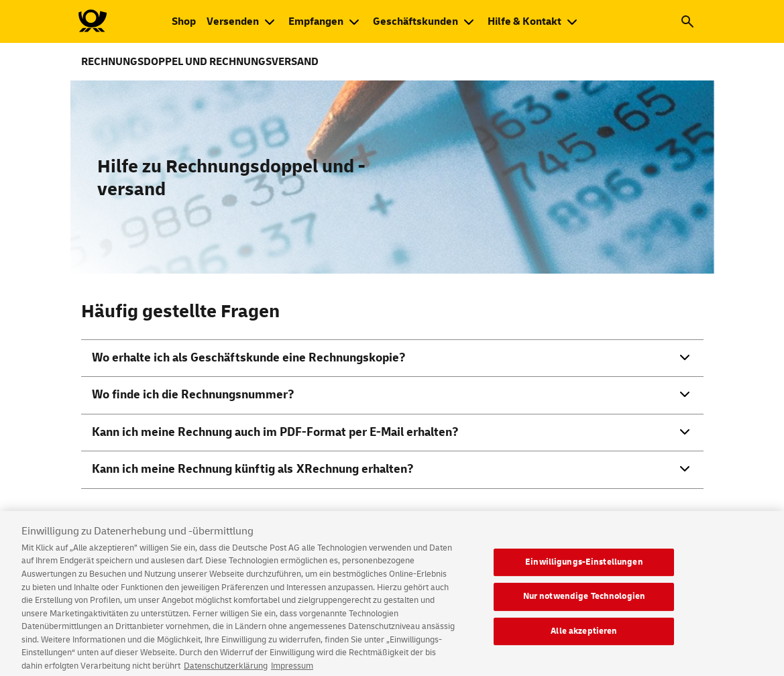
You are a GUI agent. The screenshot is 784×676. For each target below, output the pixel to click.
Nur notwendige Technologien (584, 602)
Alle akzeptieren (584, 636)
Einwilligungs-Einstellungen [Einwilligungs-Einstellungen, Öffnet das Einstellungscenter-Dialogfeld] (584, 567)
